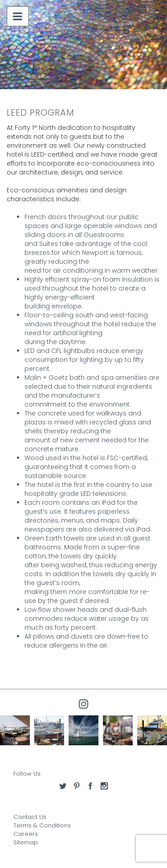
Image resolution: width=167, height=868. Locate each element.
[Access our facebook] (90, 786)
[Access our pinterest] (77, 786)
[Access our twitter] (63, 786)
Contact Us (30, 817)
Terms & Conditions (42, 825)
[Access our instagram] (104, 786)
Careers (26, 834)
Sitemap (26, 842)
